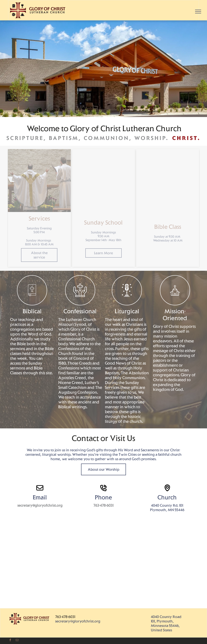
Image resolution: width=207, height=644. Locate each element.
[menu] (198, 12)
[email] (17, 641)
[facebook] (10, 641)
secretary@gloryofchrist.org (78, 621)
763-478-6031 (65, 617)
